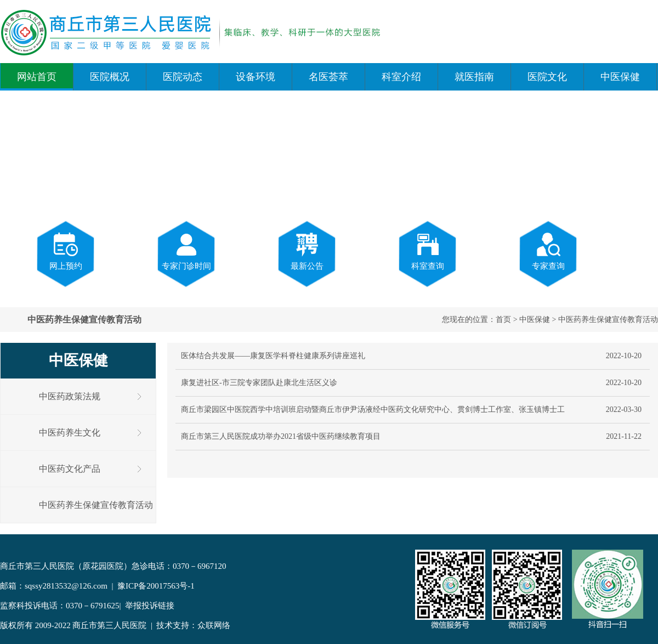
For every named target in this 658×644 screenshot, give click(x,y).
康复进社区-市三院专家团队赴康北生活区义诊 (259, 383)
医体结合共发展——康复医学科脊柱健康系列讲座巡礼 (273, 356)
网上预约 (66, 251)
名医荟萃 (328, 77)
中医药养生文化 (70, 433)
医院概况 (110, 77)
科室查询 (428, 251)
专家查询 (548, 251)
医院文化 (547, 77)
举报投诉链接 (150, 606)
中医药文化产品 (70, 469)
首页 (503, 320)
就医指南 (474, 77)
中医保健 (620, 77)
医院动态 (183, 77)
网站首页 (37, 77)
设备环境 (256, 77)
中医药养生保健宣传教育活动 (608, 320)
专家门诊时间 (186, 251)
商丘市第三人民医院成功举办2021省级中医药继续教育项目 (281, 436)
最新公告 (307, 251)
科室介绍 (401, 77)
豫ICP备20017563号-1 (156, 586)
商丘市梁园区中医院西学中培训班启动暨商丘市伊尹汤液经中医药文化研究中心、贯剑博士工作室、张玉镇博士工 (373, 409)
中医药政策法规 (70, 396)
